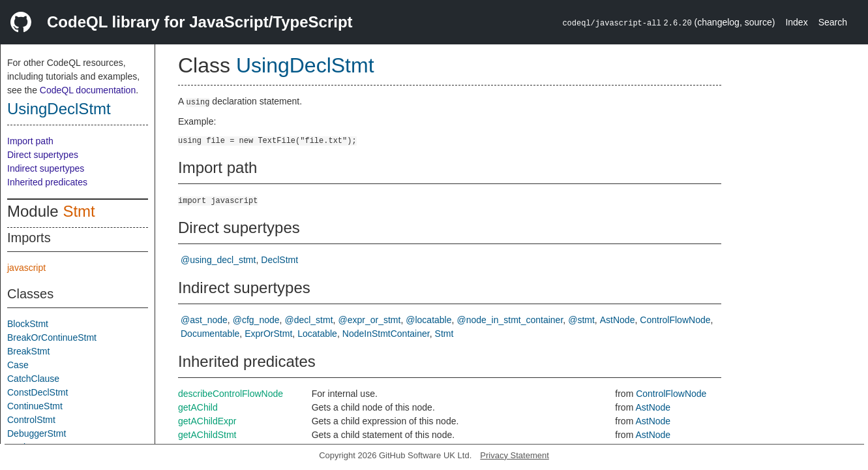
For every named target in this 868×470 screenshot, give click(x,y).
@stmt (581, 320)
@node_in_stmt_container (510, 320)
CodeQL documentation (88, 90)
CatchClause (33, 379)
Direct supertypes (43, 155)
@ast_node (204, 320)
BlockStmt (28, 324)
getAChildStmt (207, 435)
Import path (30, 141)
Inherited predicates (47, 182)
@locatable (428, 320)
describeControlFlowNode (231, 394)
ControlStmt (31, 420)
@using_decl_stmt (218, 260)
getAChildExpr (207, 421)
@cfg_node (256, 320)
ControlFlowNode (675, 320)
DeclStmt (279, 260)
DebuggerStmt (37, 433)
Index (796, 22)
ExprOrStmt (268, 334)
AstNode (618, 320)
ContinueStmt (35, 406)
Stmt (79, 211)
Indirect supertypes (46, 168)
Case (18, 365)
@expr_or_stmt (369, 320)
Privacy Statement (515, 455)
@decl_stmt (308, 320)
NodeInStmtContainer (386, 334)
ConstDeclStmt (37, 392)
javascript (26, 268)
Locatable (317, 334)
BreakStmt (28, 351)
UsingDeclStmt (59, 109)
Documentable (210, 334)
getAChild (198, 407)
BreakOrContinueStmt (52, 337)
